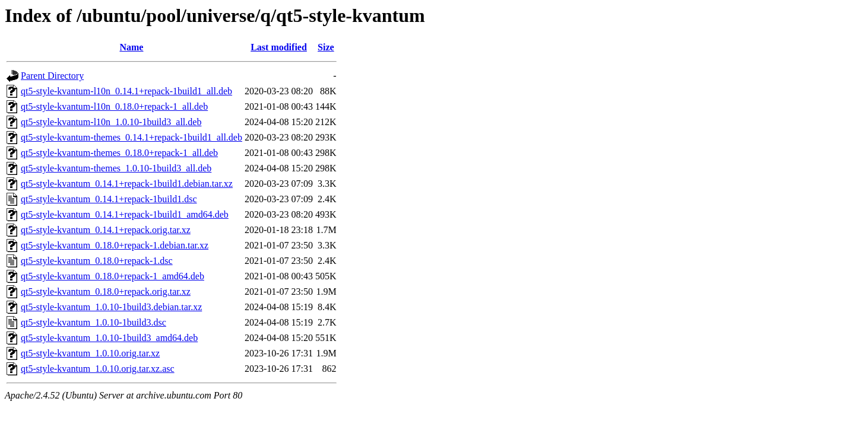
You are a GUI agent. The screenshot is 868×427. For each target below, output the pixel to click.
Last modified (279, 47)
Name (131, 47)
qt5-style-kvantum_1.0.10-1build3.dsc (94, 322)
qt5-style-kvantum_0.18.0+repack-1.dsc (97, 261)
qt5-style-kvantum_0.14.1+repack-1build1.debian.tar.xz (127, 184)
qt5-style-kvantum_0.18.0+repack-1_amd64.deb (113, 276)
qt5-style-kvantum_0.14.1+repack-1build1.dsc (109, 199)
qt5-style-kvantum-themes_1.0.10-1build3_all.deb (116, 168)
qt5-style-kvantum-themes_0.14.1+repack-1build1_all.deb (132, 137)
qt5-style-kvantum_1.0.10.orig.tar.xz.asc (98, 369)
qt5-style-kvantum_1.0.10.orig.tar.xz (90, 353)
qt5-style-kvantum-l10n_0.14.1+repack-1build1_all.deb (126, 91)
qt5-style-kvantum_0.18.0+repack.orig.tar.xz (106, 291)
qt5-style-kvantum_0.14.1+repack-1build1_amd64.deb (125, 214)
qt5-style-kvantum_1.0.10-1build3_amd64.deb (109, 338)
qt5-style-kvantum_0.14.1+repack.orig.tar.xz (106, 230)
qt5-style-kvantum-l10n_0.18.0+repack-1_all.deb (114, 106)
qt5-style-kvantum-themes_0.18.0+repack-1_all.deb (119, 153)
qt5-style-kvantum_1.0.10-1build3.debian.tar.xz (111, 307)
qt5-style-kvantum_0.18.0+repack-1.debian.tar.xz (115, 245)
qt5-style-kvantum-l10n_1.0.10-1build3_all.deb (111, 122)
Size (326, 47)
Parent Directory (52, 76)
